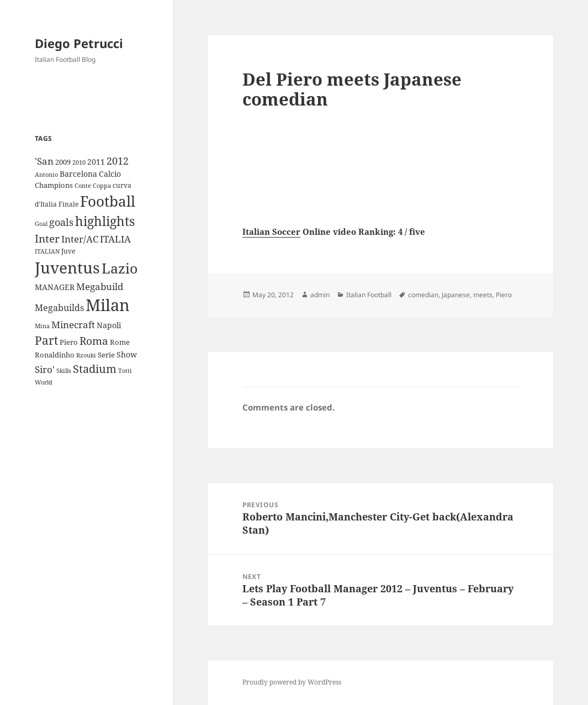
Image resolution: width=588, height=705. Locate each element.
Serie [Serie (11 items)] (106, 355)
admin (320, 295)
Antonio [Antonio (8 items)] (46, 174)
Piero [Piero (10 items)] (69, 342)
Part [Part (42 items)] (46, 340)
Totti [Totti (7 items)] (125, 371)
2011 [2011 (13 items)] (96, 162)
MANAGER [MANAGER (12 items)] (55, 287)
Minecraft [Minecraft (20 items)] (73, 325)
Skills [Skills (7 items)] (64, 371)
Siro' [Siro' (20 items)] (45, 369)
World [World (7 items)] (44, 382)
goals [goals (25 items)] (61, 222)
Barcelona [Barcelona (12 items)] (78, 174)
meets (483, 295)
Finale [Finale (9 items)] (68, 204)
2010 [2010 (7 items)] (79, 162)
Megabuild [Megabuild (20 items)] (100, 286)
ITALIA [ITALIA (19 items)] (115, 239)
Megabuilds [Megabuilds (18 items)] (59, 308)
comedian (423, 295)
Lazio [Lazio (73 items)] (120, 268)
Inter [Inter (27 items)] (47, 238)
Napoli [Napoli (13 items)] (109, 325)
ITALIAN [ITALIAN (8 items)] (47, 251)
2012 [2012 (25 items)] (118, 161)
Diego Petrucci (79, 43)
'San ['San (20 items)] (44, 161)
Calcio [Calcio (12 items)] (110, 174)
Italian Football (369, 295)
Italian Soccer (271, 232)
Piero (504, 295)
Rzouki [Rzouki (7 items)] (86, 355)
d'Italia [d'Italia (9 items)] (46, 204)
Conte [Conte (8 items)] (83, 185)
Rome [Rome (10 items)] (120, 342)
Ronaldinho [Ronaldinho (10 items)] (55, 355)
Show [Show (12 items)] (127, 354)
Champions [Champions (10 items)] (54, 185)
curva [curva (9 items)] (122, 185)
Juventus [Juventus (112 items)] (67, 268)
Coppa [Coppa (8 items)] (102, 185)
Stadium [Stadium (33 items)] (95, 369)
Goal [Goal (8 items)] (41, 223)
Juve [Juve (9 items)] (68, 251)
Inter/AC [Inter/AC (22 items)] (80, 239)
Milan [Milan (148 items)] (108, 305)
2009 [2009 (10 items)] (63, 162)
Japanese (456, 295)
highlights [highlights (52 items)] (105, 221)
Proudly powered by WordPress (292, 682)
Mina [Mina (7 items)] (42, 326)
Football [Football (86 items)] (108, 201)
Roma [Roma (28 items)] (94, 341)
